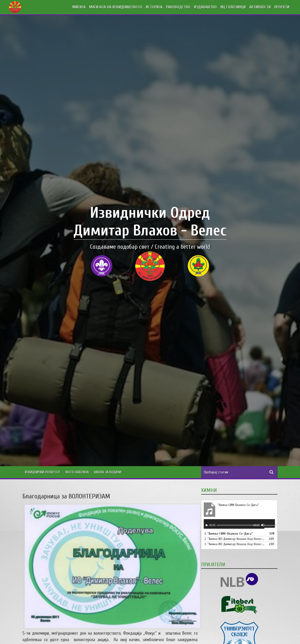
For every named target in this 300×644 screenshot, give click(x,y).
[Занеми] (263, 525)
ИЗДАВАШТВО (205, 7)
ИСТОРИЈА (154, 7)
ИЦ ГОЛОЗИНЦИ (233, 7)
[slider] (238, 525)
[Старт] (207, 525)
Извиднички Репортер (42, 472)
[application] (239, 524)
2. (235, 539)
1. (229, 534)
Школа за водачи (107, 472)
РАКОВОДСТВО (178, 7)
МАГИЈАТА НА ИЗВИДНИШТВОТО (116, 7)
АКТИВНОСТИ (260, 7)
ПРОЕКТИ (282, 7)
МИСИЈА (79, 7)
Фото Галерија (77, 472)
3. (235, 544)
